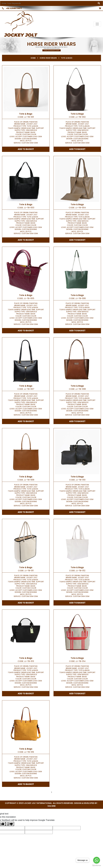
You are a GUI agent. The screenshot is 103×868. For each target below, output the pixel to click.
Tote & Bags (67, 58)
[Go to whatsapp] (97, 860)
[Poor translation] (10, 824)
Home (33, 58)
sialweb (51, 806)
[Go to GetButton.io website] (97, 865)
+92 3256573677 (11, 8)
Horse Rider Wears (48, 58)
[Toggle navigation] (97, 24)
